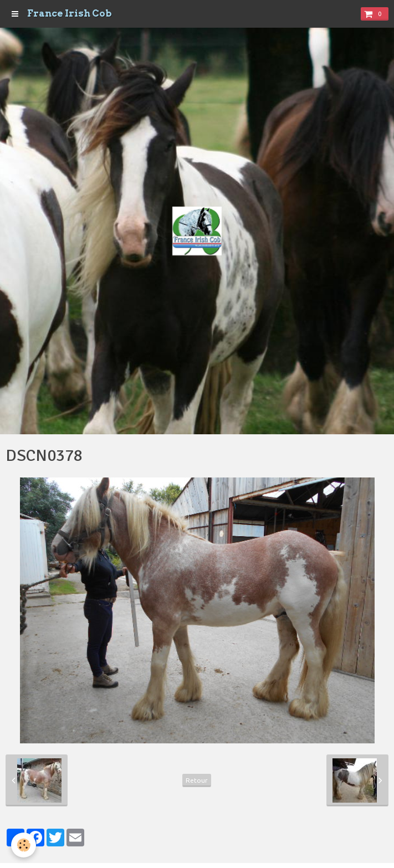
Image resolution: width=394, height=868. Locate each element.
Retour (197, 780)
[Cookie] (24, 845)
